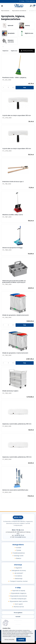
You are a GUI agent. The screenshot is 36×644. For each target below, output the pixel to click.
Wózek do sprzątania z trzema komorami (15, 353)
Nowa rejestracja (31, 1)
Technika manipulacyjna (19, 599)
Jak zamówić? (19, 573)
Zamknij (21, 640)
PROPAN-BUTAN (19, 607)
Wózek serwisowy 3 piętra (10, 391)
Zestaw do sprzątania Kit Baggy (12, 248)
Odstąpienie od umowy (19, 570)
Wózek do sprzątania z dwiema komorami (15, 315)
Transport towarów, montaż (19, 581)
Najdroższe (14, 51)
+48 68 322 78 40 (19, 535)
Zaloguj (23, 1)
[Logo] (18, 6)
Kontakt (19, 548)
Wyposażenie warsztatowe (19, 11)
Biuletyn (19, 558)
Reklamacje (19, 579)
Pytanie (19, 550)
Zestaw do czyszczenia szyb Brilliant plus (15, 490)
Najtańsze (5, 51)
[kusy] (8, 88)
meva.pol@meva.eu (20, 537)
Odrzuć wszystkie (9, 640)
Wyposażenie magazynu (19, 593)
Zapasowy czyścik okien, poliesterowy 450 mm (17, 457)
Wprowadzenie (5, 11)
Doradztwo (19, 576)
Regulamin (19, 568)
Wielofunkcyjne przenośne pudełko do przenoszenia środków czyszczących (14, 282)
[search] (31, 6)
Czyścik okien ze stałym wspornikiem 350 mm (17, 116)
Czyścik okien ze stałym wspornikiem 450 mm (17, 149)
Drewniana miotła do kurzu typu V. (13, 182)
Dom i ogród (19, 604)
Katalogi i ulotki (19, 556)
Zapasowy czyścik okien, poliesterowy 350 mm (17, 424)
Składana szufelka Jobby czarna (13, 215)
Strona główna (18, 613)
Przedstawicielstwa (19, 553)
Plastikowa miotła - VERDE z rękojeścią (14, 78)
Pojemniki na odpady (19, 591)
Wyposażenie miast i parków (19, 601)
